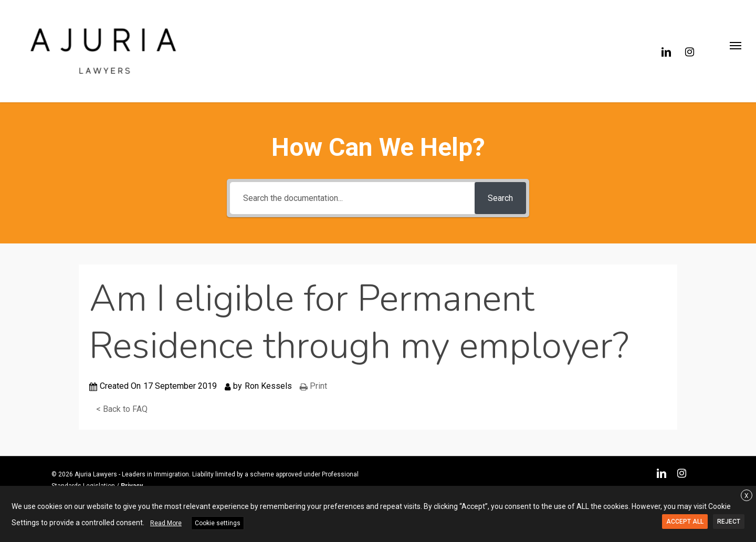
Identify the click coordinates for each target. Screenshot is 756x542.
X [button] (747, 496)
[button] (735, 51)
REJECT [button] (729, 522)
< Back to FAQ (122, 409)
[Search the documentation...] (352, 198)
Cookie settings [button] (218, 523)
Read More (166, 523)
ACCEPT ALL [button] (685, 522)
